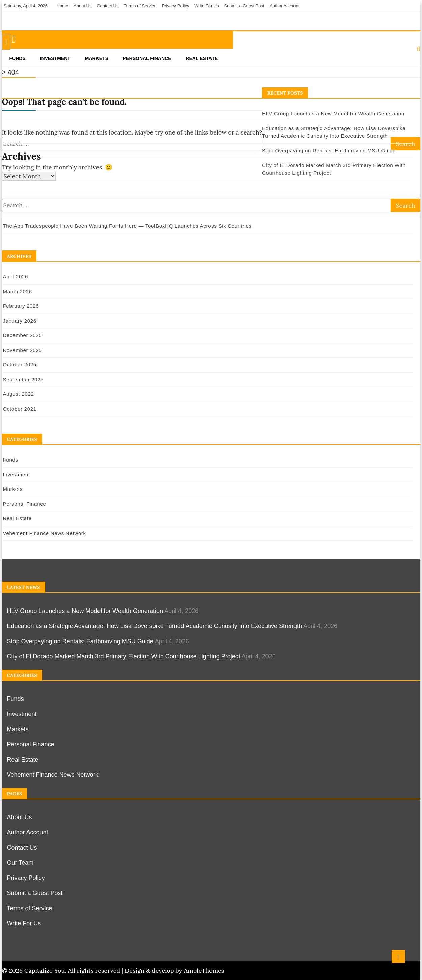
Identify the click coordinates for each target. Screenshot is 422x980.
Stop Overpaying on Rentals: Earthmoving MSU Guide (329, 151)
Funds (18, 58)
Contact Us (108, 6)
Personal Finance (147, 58)
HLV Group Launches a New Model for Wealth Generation (333, 113)
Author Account (284, 6)
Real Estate (202, 58)
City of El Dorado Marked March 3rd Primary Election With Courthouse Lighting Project (124, 656)
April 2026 (16, 277)
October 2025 (20, 365)
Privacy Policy (176, 6)
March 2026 (18, 291)
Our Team (20, 863)
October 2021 (20, 409)
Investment (55, 58)
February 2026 (21, 306)
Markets (97, 58)
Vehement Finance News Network (45, 533)
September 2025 (23, 379)
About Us (82, 6)
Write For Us (207, 6)
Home (63, 6)
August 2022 (19, 394)
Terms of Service (140, 6)
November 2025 (23, 350)
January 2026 (20, 321)
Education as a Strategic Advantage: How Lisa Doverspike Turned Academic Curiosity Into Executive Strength (154, 626)
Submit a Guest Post (244, 6)
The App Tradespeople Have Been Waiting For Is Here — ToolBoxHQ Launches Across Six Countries (127, 226)
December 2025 (23, 335)
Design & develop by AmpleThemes (174, 970)
